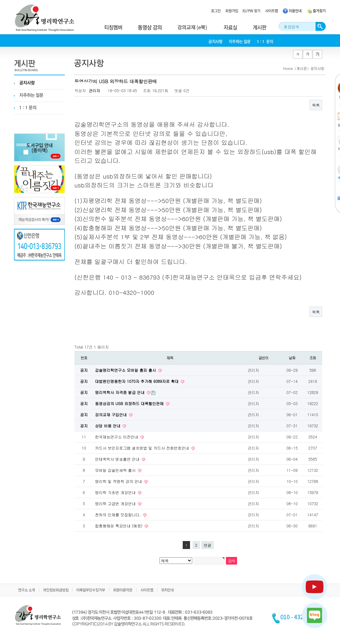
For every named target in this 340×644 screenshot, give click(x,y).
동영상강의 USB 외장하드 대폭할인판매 (130, 403)
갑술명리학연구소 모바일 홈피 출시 (126, 370)
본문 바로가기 (0, 0)
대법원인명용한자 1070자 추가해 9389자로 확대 (137, 381)
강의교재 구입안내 (112, 414)
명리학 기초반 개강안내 (116, 492)
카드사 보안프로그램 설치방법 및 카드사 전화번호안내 (143, 448)
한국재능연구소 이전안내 (117, 437)
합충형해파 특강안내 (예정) (119, 526)
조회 (313, 358)
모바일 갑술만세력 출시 (116, 470)
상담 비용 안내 (108, 426)
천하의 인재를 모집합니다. (119, 515)
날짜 (292, 358)
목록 (316, 105)
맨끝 (207, 545)
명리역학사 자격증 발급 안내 (120, 392)
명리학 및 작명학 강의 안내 (119, 481)
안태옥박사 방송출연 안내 (118, 459)
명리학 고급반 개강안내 (116, 503)
